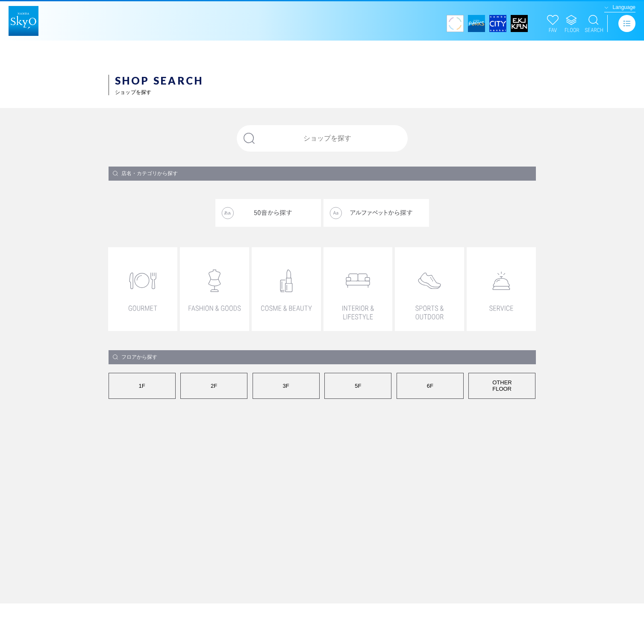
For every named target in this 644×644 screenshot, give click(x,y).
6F (430, 386)
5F (358, 386)
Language (624, 7)
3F (286, 386)
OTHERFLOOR (502, 386)
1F (142, 386)
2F (214, 386)
